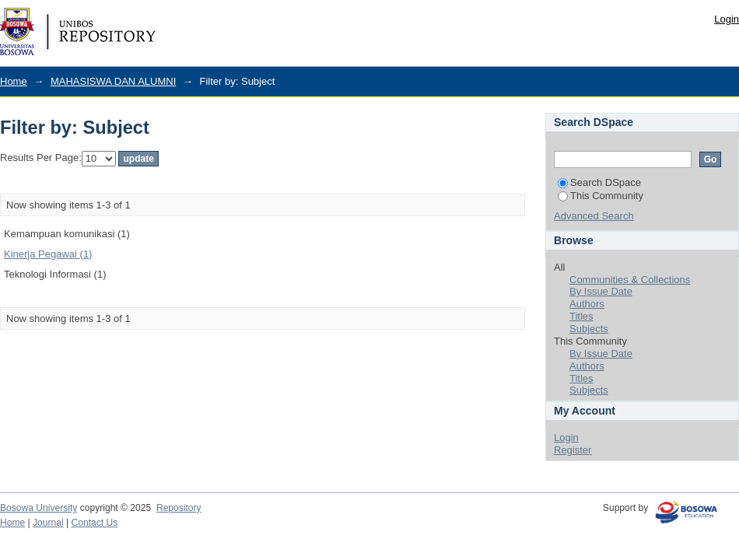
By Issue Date (601, 291)
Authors (587, 304)
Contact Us (95, 523)
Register (573, 450)
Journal (48, 523)
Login (727, 19)
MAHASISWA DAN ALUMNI (113, 81)
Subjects (589, 329)
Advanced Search (594, 216)
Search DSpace (599, 182)
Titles (581, 316)
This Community (601, 196)
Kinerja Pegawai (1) (48, 254)
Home (14, 81)
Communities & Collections (630, 280)
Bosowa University (39, 508)
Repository (179, 508)
